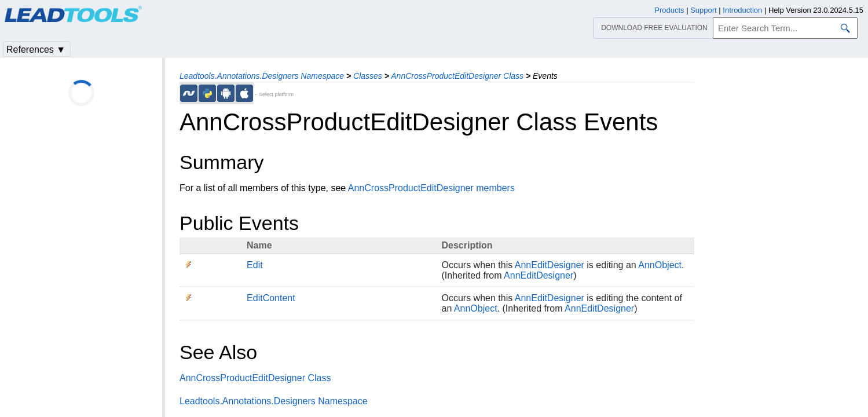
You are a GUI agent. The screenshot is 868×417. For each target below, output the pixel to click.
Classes (368, 76)
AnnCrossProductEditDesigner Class (457, 76)
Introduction (742, 10)
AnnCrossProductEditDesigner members (431, 188)
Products (669, 10)
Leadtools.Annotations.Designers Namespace (262, 76)
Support (704, 10)
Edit (255, 265)
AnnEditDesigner (550, 265)
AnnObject (660, 265)
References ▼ (36, 50)
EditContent (271, 298)
